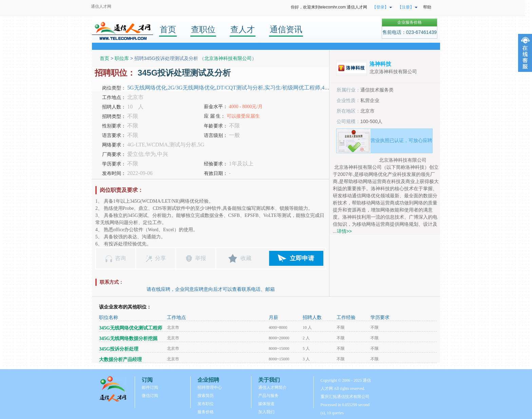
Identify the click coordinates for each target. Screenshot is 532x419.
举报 (201, 258)
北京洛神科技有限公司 (228, 58)
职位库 (122, 58)
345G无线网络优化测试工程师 (131, 328)
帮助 (427, 7)
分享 (160, 258)
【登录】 (380, 7)
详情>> (344, 231)
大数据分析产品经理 (120, 360)
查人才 (243, 29)
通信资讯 (286, 29)
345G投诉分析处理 (119, 349)
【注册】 (406, 7)
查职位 (203, 29)
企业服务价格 (410, 22)
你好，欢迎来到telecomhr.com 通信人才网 (329, 7)
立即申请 (302, 258)
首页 (168, 29)
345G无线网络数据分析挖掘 (128, 338)
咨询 (120, 258)
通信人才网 (101, 6)
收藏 (246, 258)
